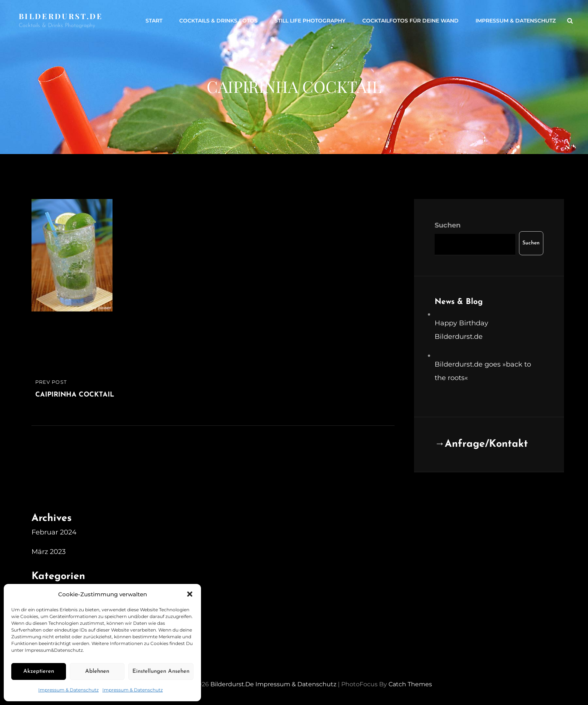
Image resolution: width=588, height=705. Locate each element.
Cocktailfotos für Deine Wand (410, 21)
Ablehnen (97, 671)
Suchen (448, 225)
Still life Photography (310, 21)
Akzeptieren (39, 671)
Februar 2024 (54, 532)
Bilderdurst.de (61, 16)
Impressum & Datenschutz (68, 690)
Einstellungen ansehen (161, 671)
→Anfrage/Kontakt (481, 444)
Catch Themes (410, 684)
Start (154, 21)
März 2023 (49, 552)
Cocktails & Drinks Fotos (218, 21)
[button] (190, 594)
